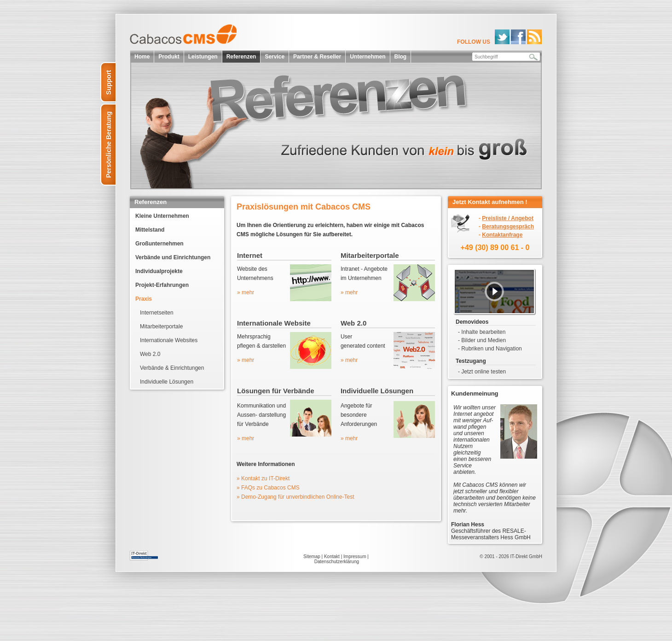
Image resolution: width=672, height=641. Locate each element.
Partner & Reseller (317, 57)
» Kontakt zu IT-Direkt (263, 478)
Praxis (144, 299)
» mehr (246, 292)
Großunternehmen (159, 244)
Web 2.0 (150, 354)
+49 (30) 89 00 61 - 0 (495, 248)
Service (275, 57)
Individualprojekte (159, 271)
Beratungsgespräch (508, 227)
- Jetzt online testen (482, 372)
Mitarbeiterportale (161, 326)
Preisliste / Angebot (508, 218)
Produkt (169, 57)
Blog (401, 57)
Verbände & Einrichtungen (172, 368)
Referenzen (241, 57)
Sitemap (312, 557)
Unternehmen (368, 57)
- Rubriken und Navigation (490, 349)
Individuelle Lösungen (167, 382)
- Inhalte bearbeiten (482, 332)
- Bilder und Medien (482, 340)
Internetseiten (157, 313)
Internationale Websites (169, 340)
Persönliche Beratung (109, 145)
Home (142, 57)
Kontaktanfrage (502, 235)
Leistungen (203, 57)
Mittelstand (150, 230)
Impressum (355, 557)
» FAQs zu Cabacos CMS (268, 488)
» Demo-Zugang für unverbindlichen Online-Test (295, 497)
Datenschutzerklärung (337, 562)
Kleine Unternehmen (162, 216)
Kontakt (332, 557)
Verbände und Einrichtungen (173, 257)
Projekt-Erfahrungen (162, 285)
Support (109, 82)
